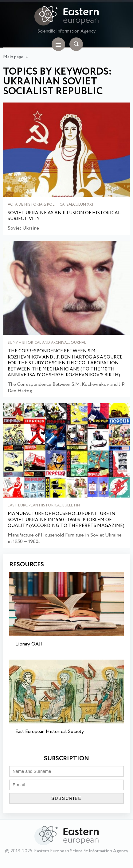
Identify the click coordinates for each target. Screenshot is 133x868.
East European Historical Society (50, 732)
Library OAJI (29, 644)
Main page (13, 57)
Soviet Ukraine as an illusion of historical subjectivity (64, 216)
